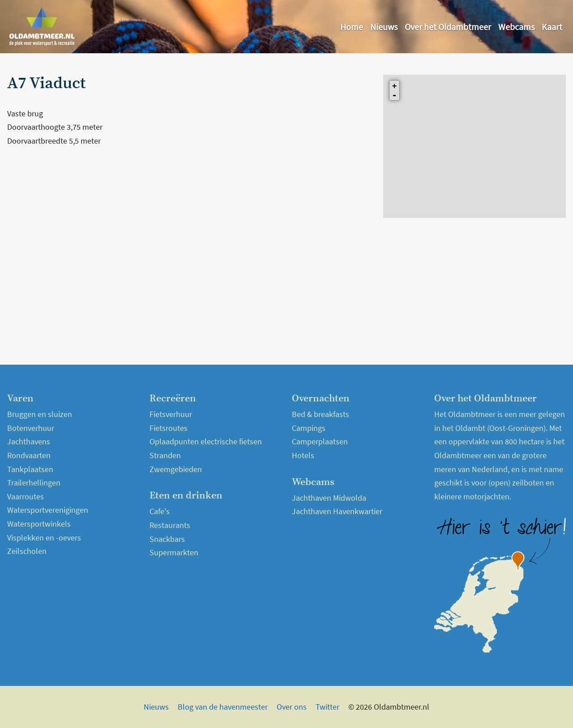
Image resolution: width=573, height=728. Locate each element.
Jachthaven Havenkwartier (337, 511)
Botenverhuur (31, 428)
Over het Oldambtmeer (448, 27)
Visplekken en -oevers (44, 538)
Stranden (165, 455)
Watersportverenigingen (48, 510)
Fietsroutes (169, 428)
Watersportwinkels (39, 524)
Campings (309, 428)
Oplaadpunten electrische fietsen (206, 441)
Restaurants (170, 525)
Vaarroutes (26, 496)
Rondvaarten (29, 455)
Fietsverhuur (171, 414)
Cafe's (160, 511)
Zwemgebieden (176, 469)
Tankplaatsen (30, 469)
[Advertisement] (190, 218)
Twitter (327, 707)
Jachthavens (29, 441)
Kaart (552, 27)
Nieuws (384, 27)
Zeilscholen (27, 551)
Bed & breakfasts (321, 414)
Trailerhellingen (34, 483)
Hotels (303, 455)
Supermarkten (174, 552)
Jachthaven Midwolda (329, 498)
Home (352, 27)
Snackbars (167, 539)
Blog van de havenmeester (223, 707)
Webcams (516, 27)
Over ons (292, 707)
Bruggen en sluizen (40, 414)
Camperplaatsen (320, 441)
